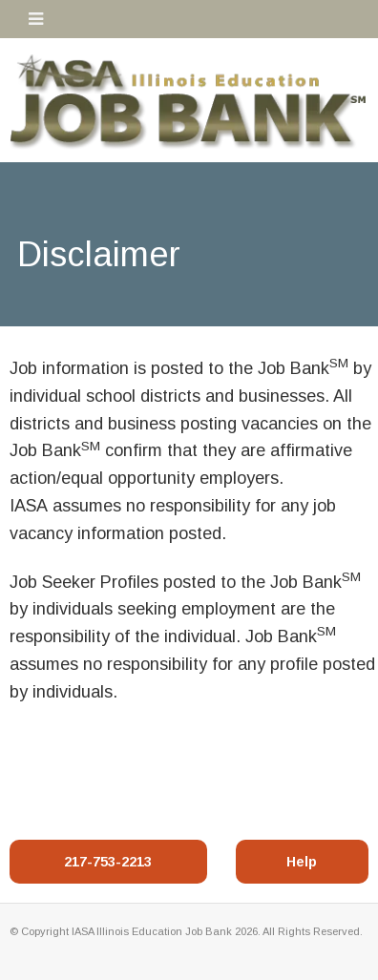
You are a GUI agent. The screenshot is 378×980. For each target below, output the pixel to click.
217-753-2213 (108, 862)
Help (302, 862)
